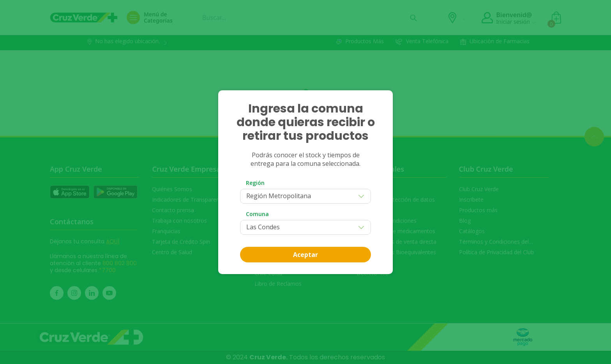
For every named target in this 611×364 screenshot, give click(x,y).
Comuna (257, 214)
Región (255, 183)
